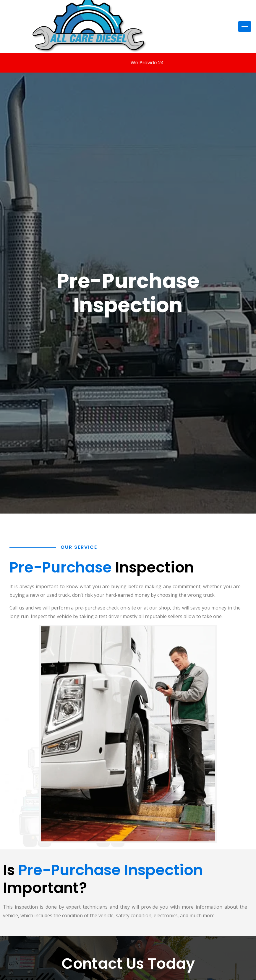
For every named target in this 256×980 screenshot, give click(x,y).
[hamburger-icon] (245, 27)
